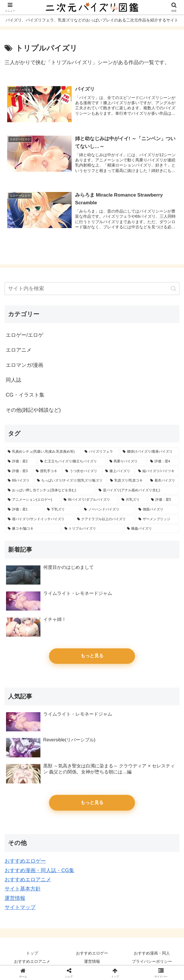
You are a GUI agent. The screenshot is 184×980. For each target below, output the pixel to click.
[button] (174, 289)
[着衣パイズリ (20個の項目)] (163, 481)
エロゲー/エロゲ (25, 335)
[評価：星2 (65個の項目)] (21, 462)
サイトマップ (20, 908)
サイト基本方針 (23, 889)
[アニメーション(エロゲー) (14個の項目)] (33, 500)
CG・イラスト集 (25, 395)
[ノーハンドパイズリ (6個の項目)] (108, 510)
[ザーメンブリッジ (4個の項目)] (157, 519)
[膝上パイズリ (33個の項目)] (119, 471)
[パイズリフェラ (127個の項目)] (100, 452)
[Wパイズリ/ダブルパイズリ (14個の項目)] (89, 500)
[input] (92, 289)
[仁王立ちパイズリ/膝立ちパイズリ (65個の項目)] (72, 462)
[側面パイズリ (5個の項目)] (157, 510)
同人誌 (13, 380)
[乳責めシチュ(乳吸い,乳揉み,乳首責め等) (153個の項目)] (43, 452)
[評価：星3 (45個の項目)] (19, 471)
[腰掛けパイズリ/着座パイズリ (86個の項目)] (149, 452)
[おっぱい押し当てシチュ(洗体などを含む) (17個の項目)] (50, 490)
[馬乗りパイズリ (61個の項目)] (127, 462)
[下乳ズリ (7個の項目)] (62, 510)
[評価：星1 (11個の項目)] (24, 510)
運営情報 (15, 898)
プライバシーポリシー (152, 962)
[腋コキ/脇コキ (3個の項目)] (33, 529)
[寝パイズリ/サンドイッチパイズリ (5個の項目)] (39, 519)
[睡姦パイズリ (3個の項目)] (152, 529)
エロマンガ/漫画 (25, 365)
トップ (32, 953)
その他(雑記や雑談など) (33, 410)
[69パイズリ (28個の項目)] (19, 481)
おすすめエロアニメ (28, 880)
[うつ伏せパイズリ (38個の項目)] (82, 471)
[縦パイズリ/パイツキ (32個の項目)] (157, 471)
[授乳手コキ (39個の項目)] (47, 471)
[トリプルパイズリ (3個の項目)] (93, 529)
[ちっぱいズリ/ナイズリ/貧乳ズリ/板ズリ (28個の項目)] (70, 481)
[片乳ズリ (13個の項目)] (133, 500)
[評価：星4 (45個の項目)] (163, 462)
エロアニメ (19, 350)
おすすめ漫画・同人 (152, 953)
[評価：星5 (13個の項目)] (164, 500)
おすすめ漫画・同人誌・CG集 (39, 870)
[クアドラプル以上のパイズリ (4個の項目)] (105, 519)
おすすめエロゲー (25, 861)
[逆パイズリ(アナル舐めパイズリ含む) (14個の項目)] (137, 490)
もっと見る (92, 656)
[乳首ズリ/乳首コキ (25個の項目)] (127, 481)
